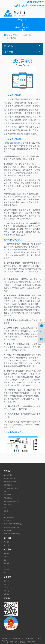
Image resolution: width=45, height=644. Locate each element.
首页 (7, 35)
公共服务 (6, 563)
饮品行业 (6, 553)
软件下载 (6, 545)
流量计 (6, 511)
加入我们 (6, 594)
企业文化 (6, 588)
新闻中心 (7, 598)
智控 (5, 514)
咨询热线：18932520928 (27, 642)
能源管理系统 (8, 475)
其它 (5, 573)
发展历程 (6, 584)
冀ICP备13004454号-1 (10, 642)
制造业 (6, 557)
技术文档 (6, 542)
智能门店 (6, 491)
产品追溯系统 (8, 498)
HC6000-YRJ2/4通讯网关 (12, 534)
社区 (5, 560)
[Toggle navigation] (38, 13)
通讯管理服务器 (9, 518)
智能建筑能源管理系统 (11, 482)
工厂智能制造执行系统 (11, 488)
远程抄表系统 (8, 485)
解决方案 (27, 35)
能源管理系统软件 (9, 478)
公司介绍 (6, 581)
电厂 (5, 566)
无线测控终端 (8, 530)
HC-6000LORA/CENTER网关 (13, 524)
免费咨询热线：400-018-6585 (29, 6)
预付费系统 (7, 495)
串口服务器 (7, 521)
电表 (5, 508)
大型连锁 (6, 570)
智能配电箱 (7, 504)
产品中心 (17, 35)
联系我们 (6, 591)
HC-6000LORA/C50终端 (11, 527)
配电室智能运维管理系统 (12, 501)
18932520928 (36, 2)
